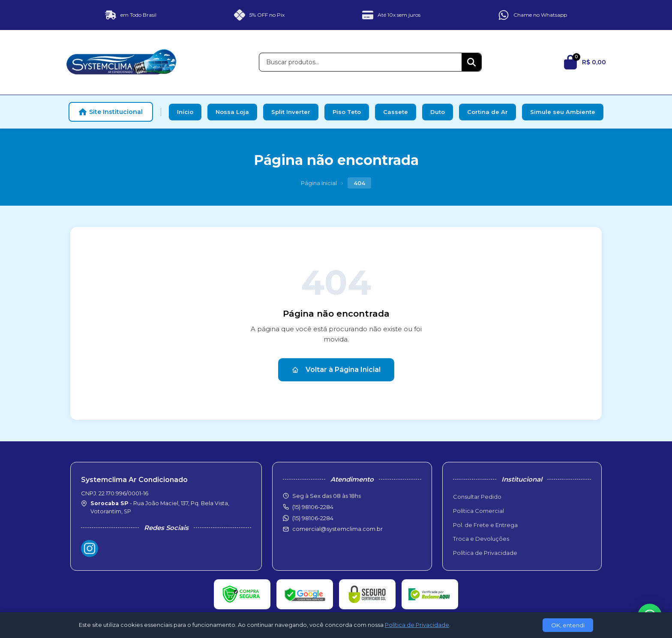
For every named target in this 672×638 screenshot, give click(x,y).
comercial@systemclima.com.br (337, 529)
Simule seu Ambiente (563, 112)
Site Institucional (111, 112)
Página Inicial (319, 183)
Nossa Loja (232, 112)
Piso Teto (347, 112)
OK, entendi (568, 625)
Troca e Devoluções (481, 539)
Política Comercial (478, 511)
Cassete (396, 112)
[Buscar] (471, 62)
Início (185, 112)
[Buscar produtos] (360, 62)
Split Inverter (291, 112)
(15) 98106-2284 (313, 518)
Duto (438, 112)
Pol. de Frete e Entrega (485, 525)
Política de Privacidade (485, 553)
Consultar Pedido (477, 497)
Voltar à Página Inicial (336, 370)
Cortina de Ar (487, 112)
